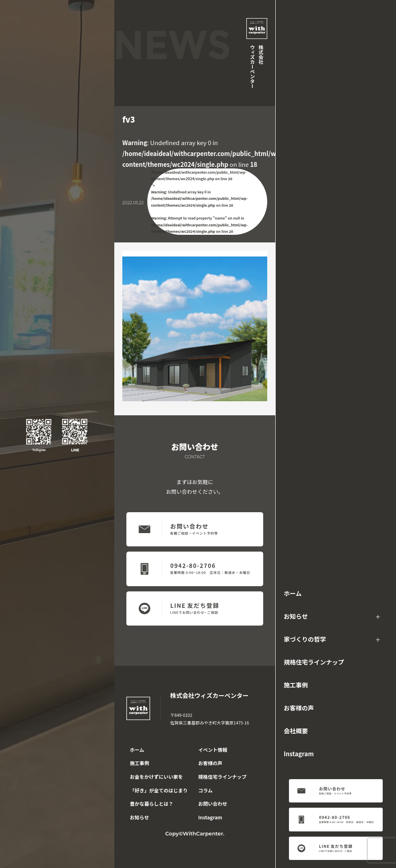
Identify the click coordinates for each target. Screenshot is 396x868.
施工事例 (296, 685)
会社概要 (296, 731)
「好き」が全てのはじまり (159, 790)
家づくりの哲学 (305, 639)
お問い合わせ (213, 803)
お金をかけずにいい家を (157, 777)
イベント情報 (213, 750)
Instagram (299, 754)
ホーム (293, 593)
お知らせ (296, 616)
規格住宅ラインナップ (314, 662)
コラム (206, 790)
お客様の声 (299, 708)
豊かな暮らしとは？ (152, 803)
